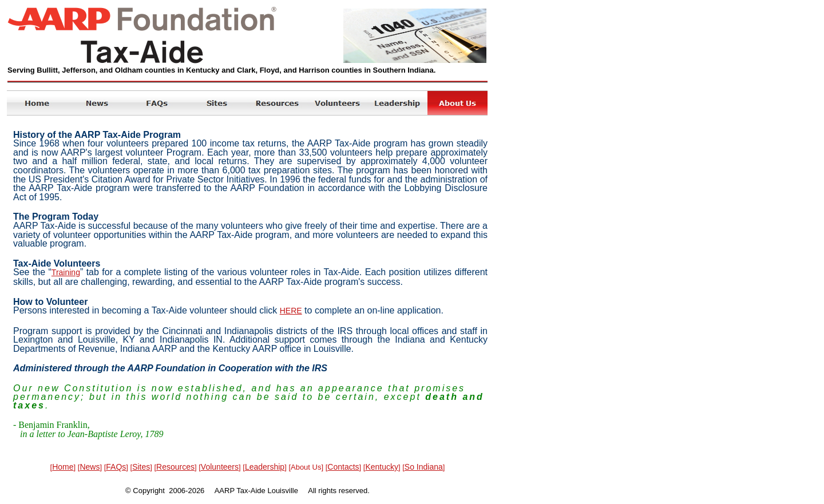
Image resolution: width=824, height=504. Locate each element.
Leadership (265, 467)
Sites (141, 467)
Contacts (343, 467)
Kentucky (382, 467)
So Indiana (424, 467)
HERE (291, 311)
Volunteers (220, 467)
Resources (175, 467)
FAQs (116, 467)
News (90, 467)
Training (66, 272)
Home (63, 467)
